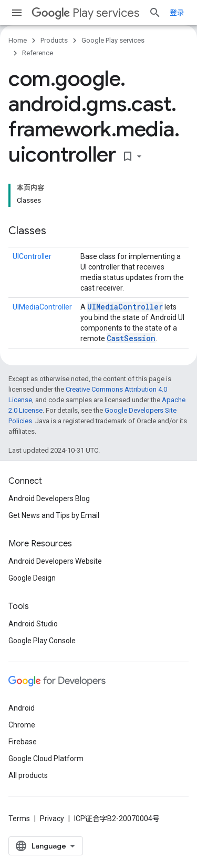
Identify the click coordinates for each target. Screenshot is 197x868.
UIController (32, 256)
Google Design (32, 578)
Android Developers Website (55, 561)
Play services (85, 13)
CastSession (131, 338)
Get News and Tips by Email (54, 515)
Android (22, 708)
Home (18, 40)
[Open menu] (17, 13)
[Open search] (155, 13)
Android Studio (33, 624)
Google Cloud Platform (46, 759)
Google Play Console (42, 641)
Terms (19, 819)
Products (54, 40)
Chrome (22, 725)
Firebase (23, 742)
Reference (38, 53)
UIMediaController (42, 307)
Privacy (52, 819)
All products (28, 775)
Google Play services (113, 40)
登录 (177, 13)
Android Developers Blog (49, 498)
